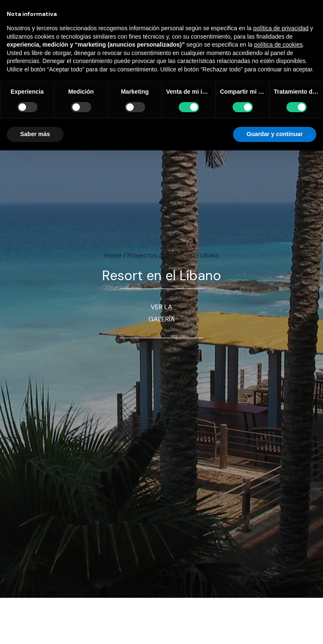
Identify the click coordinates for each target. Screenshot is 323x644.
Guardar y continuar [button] (275, 134)
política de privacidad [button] (281, 28)
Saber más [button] (35, 134)
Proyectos (142, 255)
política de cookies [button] (278, 45)
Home (113, 255)
